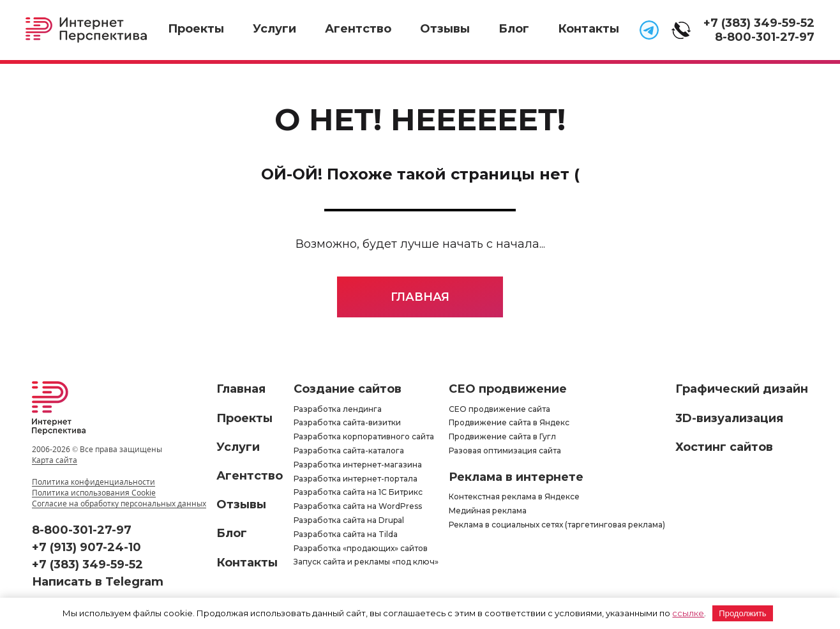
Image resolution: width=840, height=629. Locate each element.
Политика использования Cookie (94, 493)
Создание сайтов (348, 389)
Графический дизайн (742, 389)
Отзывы (445, 29)
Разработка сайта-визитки (347, 422)
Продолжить (742, 613)
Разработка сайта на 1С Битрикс (358, 492)
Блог (514, 29)
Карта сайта (55, 460)
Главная (420, 297)
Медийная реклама (488, 511)
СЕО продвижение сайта (499, 409)
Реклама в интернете (516, 477)
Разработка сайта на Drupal (349, 520)
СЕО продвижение (508, 389)
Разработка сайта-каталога (349, 451)
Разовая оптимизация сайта (505, 451)
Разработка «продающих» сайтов (361, 548)
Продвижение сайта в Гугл (502, 436)
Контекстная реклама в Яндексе (514, 496)
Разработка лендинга (338, 409)
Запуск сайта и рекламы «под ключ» (366, 562)
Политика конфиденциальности (94, 482)
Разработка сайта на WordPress (358, 506)
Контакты (589, 29)
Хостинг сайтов (724, 447)
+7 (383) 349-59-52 (759, 23)
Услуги (274, 29)
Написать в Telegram (98, 582)
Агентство (358, 29)
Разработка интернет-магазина (358, 465)
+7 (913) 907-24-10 (86, 547)
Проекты (196, 29)
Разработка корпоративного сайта (364, 436)
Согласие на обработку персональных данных (119, 504)
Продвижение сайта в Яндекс (509, 422)
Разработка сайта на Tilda (346, 534)
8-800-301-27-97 (765, 37)
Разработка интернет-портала (356, 479)
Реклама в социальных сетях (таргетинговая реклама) (557, 525)
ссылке (688, 613)
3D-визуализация (729, 418)
